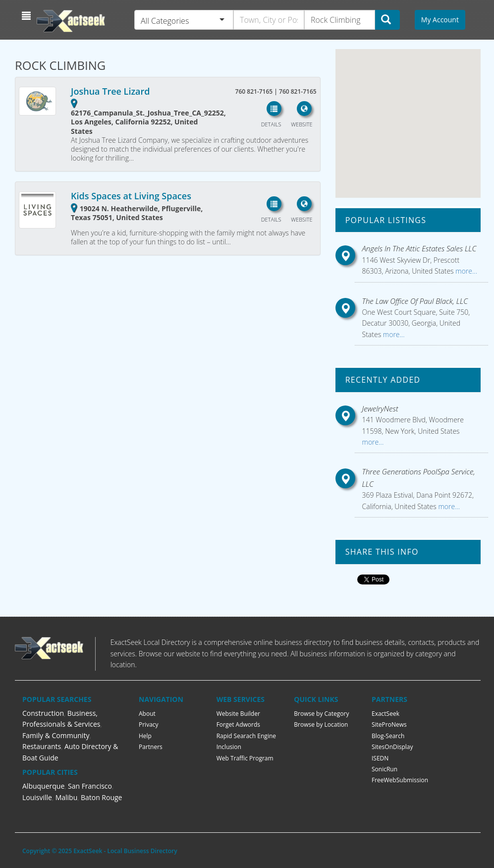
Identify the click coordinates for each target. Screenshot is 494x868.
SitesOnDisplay (392, 747)
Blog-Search (388, 736)
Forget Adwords (238, 724)
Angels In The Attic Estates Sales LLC (419, 248)
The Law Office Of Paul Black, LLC (415, 301)
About (147, 714)
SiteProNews (389, 724)
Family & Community (56, 735)
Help (145, 736)
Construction (43, 713)
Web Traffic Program (245, 758)
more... (466, 271)
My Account (440, 20)
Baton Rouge (102, 797)
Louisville (37, 797)
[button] (27, 16)
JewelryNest (380, 408)
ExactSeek (385, 714)
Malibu (67, 797)
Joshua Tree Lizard (110, 91)
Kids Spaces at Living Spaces (131, 196)
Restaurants (42, 746)
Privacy (149, 724)
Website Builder (238, 714)
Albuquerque (43, 786)
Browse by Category (321, 714)
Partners (151, 747)
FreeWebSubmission (400, 780)
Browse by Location (321, 724)
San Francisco (90, 786)
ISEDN (380, 758)
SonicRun (384, 769)
